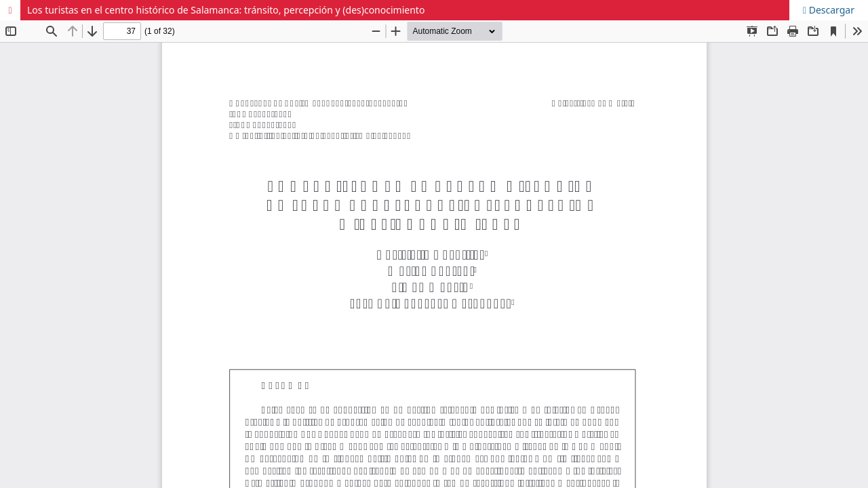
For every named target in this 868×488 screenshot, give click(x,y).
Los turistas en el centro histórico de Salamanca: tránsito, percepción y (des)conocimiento (226, 10)
